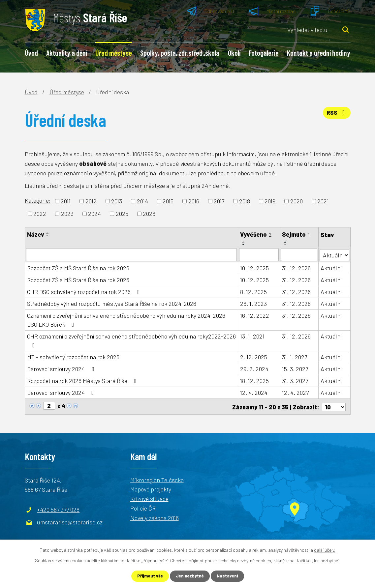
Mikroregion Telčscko (157, 479)
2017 (219, 201)
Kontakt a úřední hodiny (319, 53)
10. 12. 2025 (254, 268)
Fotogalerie (264, 53)
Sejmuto (296, 234)
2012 (91, 201)
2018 (245, 201)
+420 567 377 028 (58, 509)
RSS (336, 115)
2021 (323, 201)
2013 (117, 201)
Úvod (31, 53)
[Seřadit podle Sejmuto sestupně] (286, 245)
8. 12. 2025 (253, 291)
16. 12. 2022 (255, 315)
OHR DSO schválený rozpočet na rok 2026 (85, 291)
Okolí (234, 53)
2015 (168, 201)
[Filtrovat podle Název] (132, 254)
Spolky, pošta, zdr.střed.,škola (180, 53)
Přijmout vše (148, 576)
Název (36, 234)
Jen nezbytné (190, 576)
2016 (194, 201)
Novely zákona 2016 (155, 516)
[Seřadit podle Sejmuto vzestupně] (286, 242)
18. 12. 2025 (254, 380)
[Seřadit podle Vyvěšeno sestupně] (244, 245)
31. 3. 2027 (295, 380)
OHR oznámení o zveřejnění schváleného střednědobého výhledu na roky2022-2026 (131, 340)
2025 (122, 214)
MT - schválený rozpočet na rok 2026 (73, 357)
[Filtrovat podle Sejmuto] (299, 254)
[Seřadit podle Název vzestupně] (48, 233)
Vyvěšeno (256, 234)
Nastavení (229, 576)
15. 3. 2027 (295, 368)
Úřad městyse (114, 53)
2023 (67, 214)
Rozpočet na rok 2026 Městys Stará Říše (83, 380)
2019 (270, 201)
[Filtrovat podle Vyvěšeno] (259, 254)
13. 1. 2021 (252, 336)
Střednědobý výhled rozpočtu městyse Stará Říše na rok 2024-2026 (112, 303)
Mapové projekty (151, 488)
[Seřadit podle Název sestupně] (48, 236)
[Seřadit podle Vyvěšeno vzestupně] (244, 242)
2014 (142, 201)
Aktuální (331, 268)
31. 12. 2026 (297, 268)
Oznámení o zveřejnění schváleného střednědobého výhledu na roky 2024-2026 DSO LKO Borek (126, 320)
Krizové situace (149, 498)
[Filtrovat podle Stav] (334, 254)
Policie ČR (143, 507)
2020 (297, 201)
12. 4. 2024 (254, 392)
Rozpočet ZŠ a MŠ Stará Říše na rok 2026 (78, 268)
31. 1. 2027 (295, 357)
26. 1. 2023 (253, 303)
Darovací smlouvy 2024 (62, 368)
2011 (66, 201)
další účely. (325, 549)
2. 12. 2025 (254, 357)
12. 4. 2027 (296, 392)
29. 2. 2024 (254, 368)
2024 (94, 214)
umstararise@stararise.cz (70, 521)
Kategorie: (38, 200)
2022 (40, 214)
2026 (149, 214)
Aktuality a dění (67, 53)
